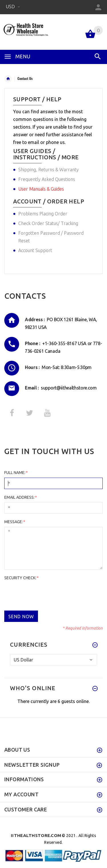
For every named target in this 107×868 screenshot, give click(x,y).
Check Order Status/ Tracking (48, 223)
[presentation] (48, 594)
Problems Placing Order (43, 214)
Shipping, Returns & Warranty (49, 170)
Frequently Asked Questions (47, 179)
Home (8, 79)
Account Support (35, 250)
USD (13, 7)
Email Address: (20, 497)
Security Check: (21, 578)
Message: (15, 522)
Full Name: (16, 473)
